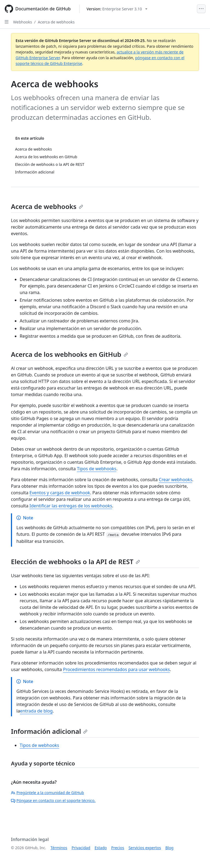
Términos (59, 848)
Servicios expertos (145, 848)
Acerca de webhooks (56, 22)
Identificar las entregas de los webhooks (71, 506)
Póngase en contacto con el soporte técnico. (53, 800)
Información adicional (49, 731)
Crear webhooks (176, 480)
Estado (101, 848)
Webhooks (23, 22)
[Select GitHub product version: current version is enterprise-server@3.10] (117, 9)
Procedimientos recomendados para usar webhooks (116, 669)
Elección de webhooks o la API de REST (75, 562)
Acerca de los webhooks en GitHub (69, 354)
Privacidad (81, 848)
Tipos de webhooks (97, 469)
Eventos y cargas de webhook (60, 493)
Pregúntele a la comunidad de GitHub (47, 793)
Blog (170, 848)
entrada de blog (36, 711)
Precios (118, 848)
